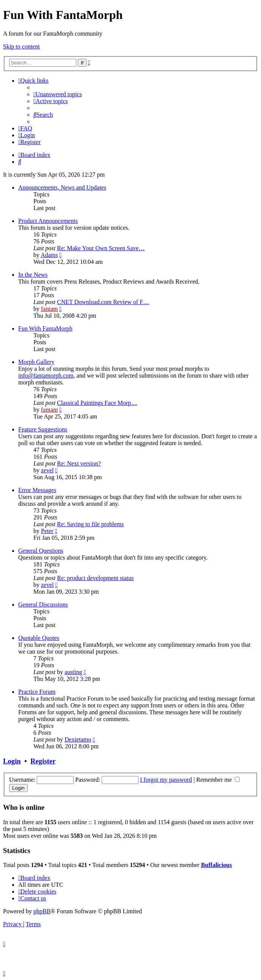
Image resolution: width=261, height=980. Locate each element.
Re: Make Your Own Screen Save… (101, 248)
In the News (33, 275)
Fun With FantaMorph (45, 328)
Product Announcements (48, 221)
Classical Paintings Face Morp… (97, 403)
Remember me (218, 780)
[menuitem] (58, 94)
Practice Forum (37, 692)
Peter (47, 531)
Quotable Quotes (39, 638)
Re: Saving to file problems (90, 524)
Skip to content (21, 46)
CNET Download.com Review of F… (103, 302)
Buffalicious (217, 865)
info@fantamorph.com (46, 376)
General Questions (41, 551)
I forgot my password (166, 780)
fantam (49, 309)
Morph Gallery (36, 362)
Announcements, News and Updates (62, 187)
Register (43, 761)
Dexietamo (78, 739)
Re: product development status (95, 578)
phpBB (42, 911)
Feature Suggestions (43, 429)
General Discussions (43, 604)
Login (12, 761)
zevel (47, 470)
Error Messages (37, 490)
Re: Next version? (79, 463)
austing (73, 672)
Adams (49, 255)
